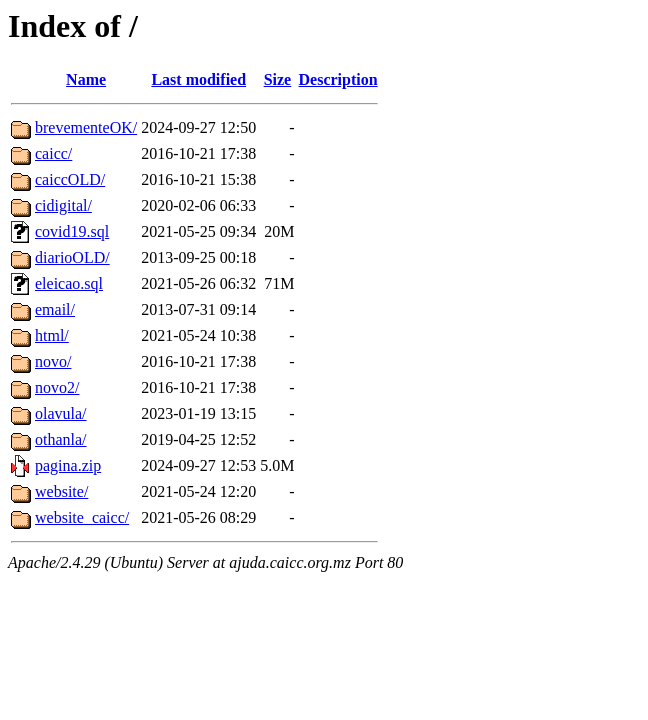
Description (338, 79)
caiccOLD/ (70, 179)
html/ (52, 335)
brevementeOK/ (86, 127)
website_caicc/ (82, 517)
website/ (61, 491)
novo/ (53, 361)
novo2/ (57, 387)
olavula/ (61, 413)
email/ (55, 309)
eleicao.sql (69, 283)
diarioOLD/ (72, 257)
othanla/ (61, 439)
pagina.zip (68, 465)
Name (86, 79)
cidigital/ (63, 205)
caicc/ (53, 153)
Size (278, 79)
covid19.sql (72, 231)
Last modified (198, 79)
